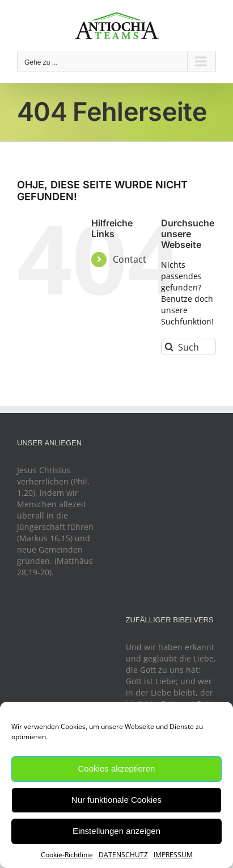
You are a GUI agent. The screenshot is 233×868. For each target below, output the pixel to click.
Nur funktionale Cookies (116, 800)
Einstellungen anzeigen (116, 831)
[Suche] (169, 347)
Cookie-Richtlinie (67, 855)
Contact (130, 259)
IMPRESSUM (173, 855)
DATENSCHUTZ (123, 855)
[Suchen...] (188, 347)
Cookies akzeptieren (117, 768)
